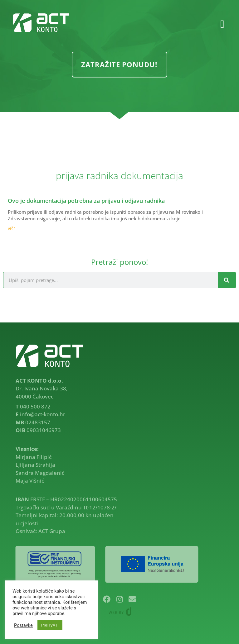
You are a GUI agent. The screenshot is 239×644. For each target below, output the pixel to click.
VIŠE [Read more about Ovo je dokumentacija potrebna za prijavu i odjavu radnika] (12, 229)
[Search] (227, 280)
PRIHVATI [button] (50, 625)
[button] (222, 24)
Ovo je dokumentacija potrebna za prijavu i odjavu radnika (86, 201)
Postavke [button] (23, 625)
